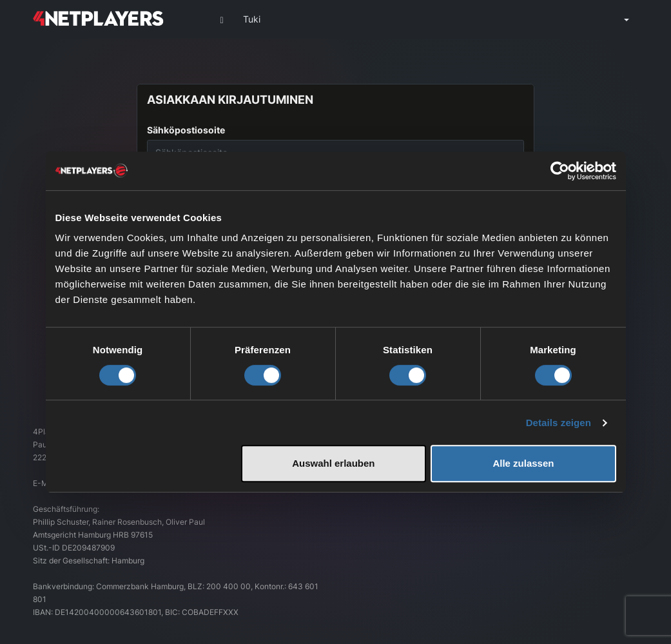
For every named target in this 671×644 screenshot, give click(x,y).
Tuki (252, 19)
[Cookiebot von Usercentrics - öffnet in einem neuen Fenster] (560, 171)
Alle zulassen (523, 463)
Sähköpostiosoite (186, 130)
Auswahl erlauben (333, 463)
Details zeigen (559, 423)
